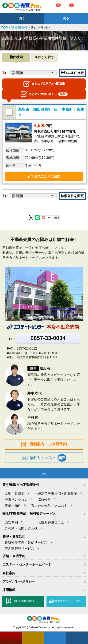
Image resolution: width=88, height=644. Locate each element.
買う (22, 18)
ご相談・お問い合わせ (21, 528)
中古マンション (16, 499)
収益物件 (44, 499)
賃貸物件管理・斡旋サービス (26, 542)
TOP (5, 28)
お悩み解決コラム (51, 522)
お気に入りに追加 (47, 176)
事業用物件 (19, 28)
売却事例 (11, 522)
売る (66, 18)
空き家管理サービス (19, 548)
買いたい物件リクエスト (49, 506)
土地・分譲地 (15, 493)
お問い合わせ (44, 94)
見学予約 (44, 84)
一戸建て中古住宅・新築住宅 (56, 493)
